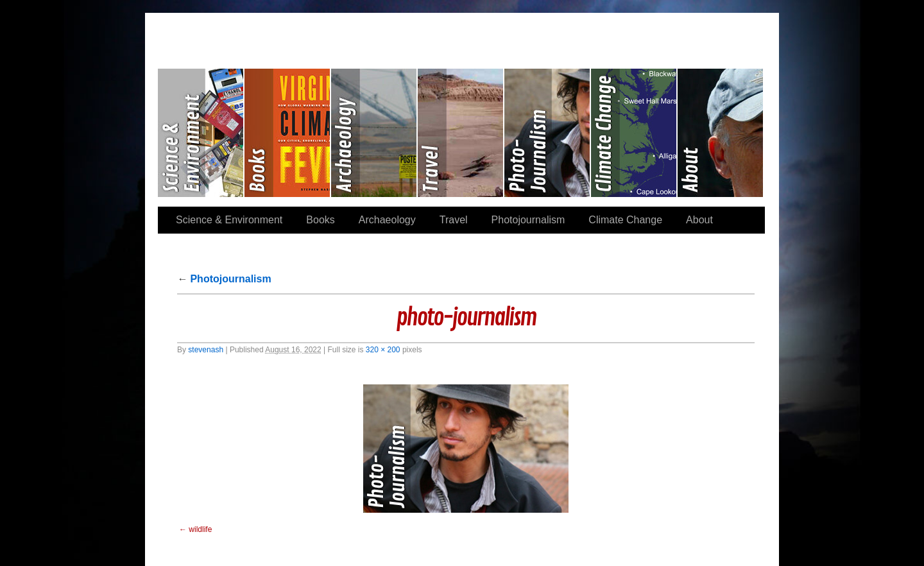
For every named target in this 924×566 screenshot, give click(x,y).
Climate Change (634, 133)
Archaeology (374, 133)
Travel (461, 133)
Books (288, 133)
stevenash (206, 350)
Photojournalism (548, 133)
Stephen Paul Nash (462, 32)
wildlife (200, 529)
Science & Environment (201, 133)
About (720, 133)
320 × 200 (383, 350)
